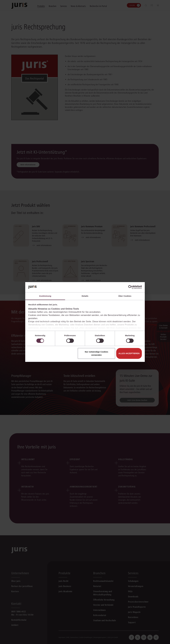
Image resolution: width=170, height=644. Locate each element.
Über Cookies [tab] (125, 296)
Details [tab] (85, 296)
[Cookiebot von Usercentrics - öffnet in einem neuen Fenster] (130, 287)
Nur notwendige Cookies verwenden (96, 353)
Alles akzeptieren (129, 353)
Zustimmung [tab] (45, 296)
